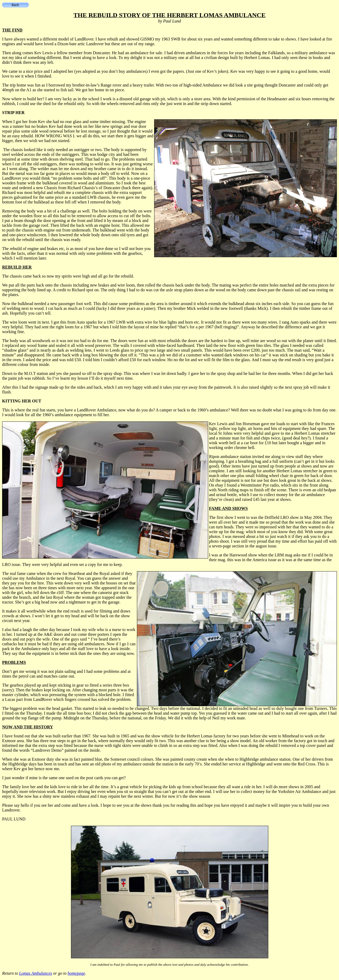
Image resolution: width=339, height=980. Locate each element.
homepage (76, 973)
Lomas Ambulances (36, 973)
